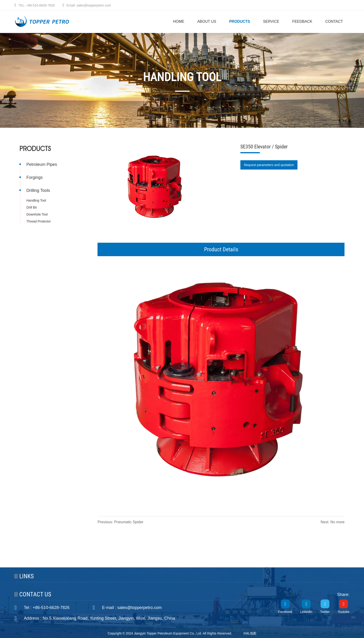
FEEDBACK (302, 21)
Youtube (343, 612)
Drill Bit (31, 207)
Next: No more (333, 522)
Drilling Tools (38, 190)
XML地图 (250, 633)
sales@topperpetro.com (139, 608)
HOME (179, 21)
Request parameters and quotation (269, 165)
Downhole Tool (37, 214)
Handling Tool (36, 200)
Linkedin (306, 612)
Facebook (285, 612)
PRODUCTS (240, 21)
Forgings (34, 177)
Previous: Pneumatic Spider (121, 522)
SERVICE (271, 21)
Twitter (325, 612)
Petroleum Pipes (41, 164)
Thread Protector (38, 221)
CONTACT (334, 21)
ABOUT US (207, 21)
